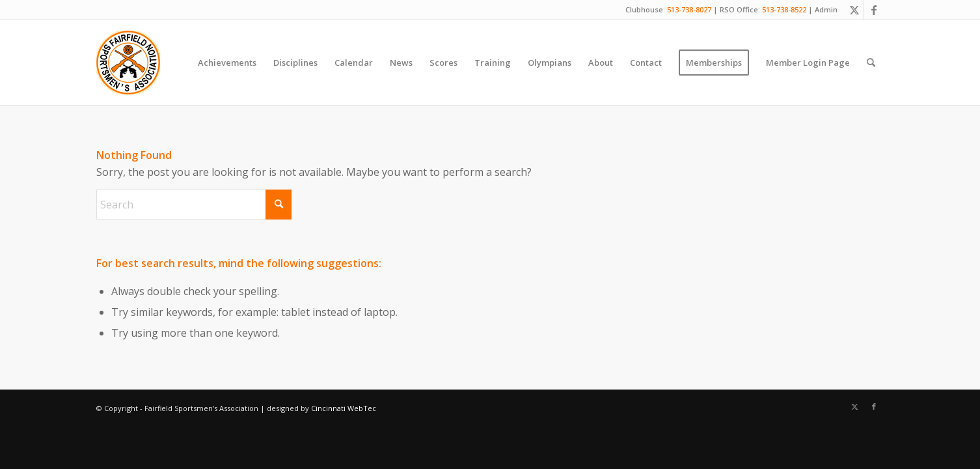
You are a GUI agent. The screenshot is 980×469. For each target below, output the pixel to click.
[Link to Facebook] (874, 10)
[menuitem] (227, 63)
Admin (826, 9)
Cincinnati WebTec (344, 408)
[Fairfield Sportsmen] (128, 63)
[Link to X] (854, 10)
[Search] (871, 63)
